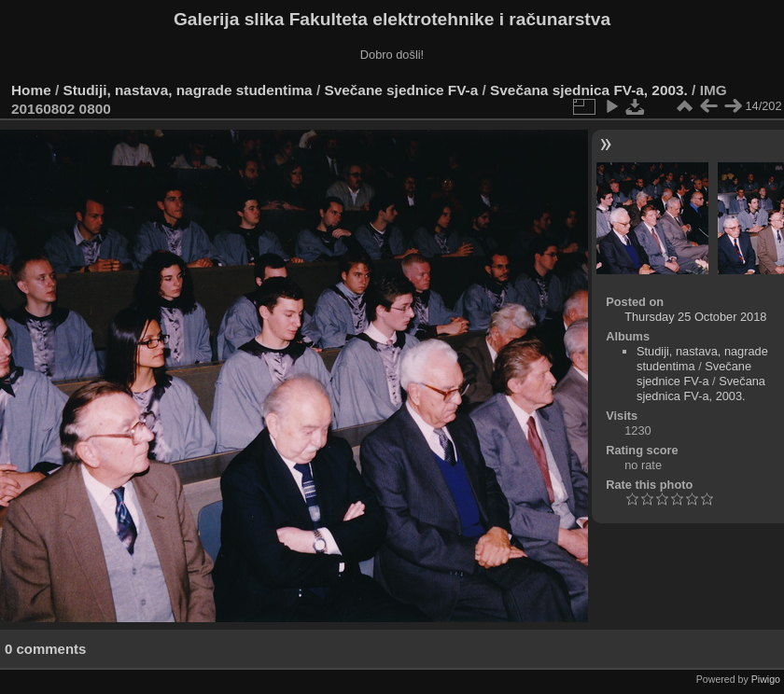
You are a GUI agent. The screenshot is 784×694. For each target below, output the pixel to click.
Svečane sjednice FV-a (401, 90)
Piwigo (766, 679)
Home (31, 90)
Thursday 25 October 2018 (695, 317)
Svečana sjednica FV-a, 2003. (589, 90)
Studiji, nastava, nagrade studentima (188, 90)
